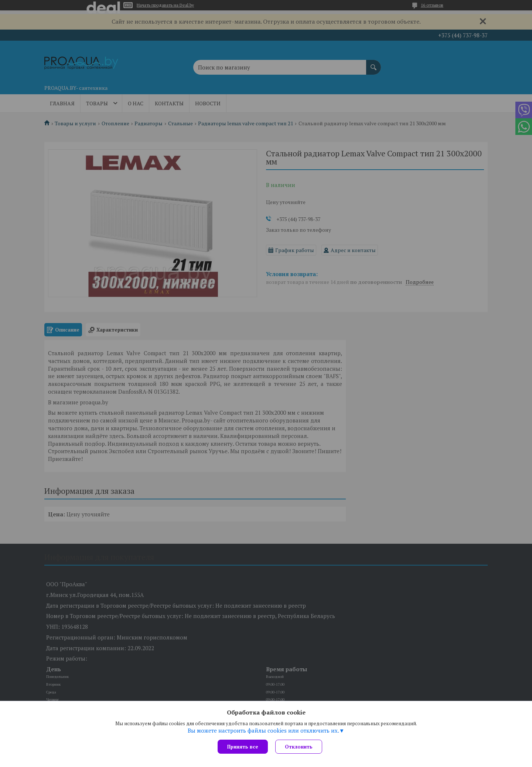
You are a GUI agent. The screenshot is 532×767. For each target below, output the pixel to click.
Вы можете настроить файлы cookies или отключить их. (263, 730)
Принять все (243, 747)
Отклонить (299, 747)
